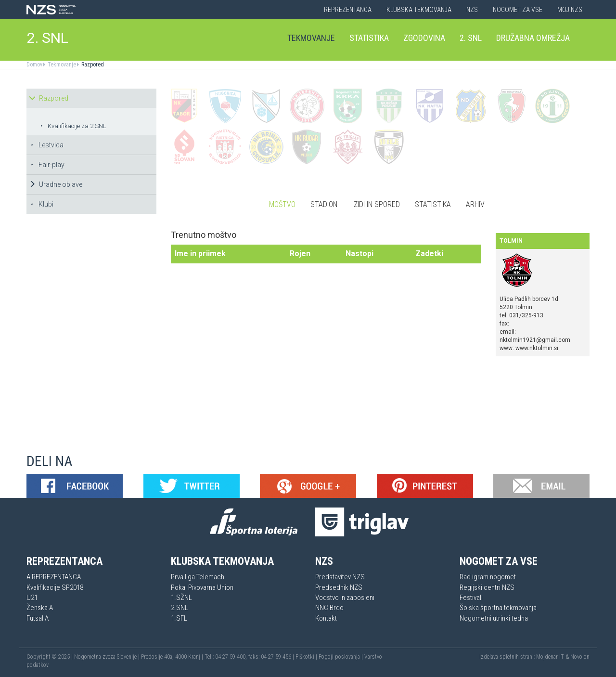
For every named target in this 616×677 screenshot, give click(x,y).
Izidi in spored (376, 204)
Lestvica (47, 145)
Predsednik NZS (339, 587)
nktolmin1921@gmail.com (535, 340)
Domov (34, 65)
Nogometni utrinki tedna (494, 618)
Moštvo (282, 204)
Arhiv (475, 204)
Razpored (92, 65)
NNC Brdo (329, 608)
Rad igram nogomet (488, 577)
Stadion (324, 204)
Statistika (369, 38)
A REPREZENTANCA (54, 577)
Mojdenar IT (550, 657)
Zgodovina (424, 38)
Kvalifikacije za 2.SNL (73, 126)
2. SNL (48, 38)
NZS (472, 10)
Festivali (471, 598)
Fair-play (47, 165)
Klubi (42, 204)
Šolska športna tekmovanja (498, 608)
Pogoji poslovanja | (341, 657)
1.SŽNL (181, 598)
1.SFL (179, 618)
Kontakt (326, 618)
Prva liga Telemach (198, 577)
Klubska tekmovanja (419, 10)
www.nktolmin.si (537, 348)
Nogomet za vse (518, 10)
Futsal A (38, 618)
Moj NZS (570, 10)
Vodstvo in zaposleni (345, 598)
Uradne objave (56, 184)
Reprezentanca (348, 10)
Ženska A (40, 608)
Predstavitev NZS (340, 577)
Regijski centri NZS (487, 587)
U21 (32, 598)
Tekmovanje (311, 38)
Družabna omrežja (533, 38)
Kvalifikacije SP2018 (55, 587)
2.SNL (180, 608)
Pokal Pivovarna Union (202, 587)
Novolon (580, 657)
